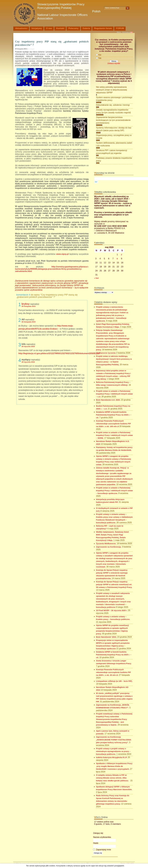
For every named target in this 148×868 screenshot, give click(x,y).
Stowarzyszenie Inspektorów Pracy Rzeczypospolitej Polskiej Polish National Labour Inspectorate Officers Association (69, 11)
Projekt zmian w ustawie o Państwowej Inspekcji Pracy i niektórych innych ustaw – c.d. (114, 394)
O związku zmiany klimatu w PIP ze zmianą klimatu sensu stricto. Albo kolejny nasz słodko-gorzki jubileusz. (113, 778)
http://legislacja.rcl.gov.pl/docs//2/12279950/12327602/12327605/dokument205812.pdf (59, 353)
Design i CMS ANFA (127, 863)
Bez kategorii (31, 49)
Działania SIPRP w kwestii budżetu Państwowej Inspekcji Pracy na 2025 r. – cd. (114, 655)
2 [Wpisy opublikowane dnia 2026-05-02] (122, 255)
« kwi (96, 278)
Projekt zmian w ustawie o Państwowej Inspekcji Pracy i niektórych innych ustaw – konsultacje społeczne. (114, 491)
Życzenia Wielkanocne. (106, 544)
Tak (100, 58)
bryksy (25, 304)
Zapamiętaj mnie (102, 850)
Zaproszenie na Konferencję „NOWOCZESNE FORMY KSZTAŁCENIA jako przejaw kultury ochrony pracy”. (114, 740)
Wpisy (119, 32)
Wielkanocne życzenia (106, 353)
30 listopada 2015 (29, 306)
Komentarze (126, 32)
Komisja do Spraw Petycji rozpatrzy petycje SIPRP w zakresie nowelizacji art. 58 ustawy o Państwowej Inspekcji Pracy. (114, 584)
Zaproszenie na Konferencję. (109, 547)
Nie (100, 55)
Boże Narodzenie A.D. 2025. (108, 400)
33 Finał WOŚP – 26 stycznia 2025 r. (112, 610)
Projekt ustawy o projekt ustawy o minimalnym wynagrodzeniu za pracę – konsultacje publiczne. (113, 751)
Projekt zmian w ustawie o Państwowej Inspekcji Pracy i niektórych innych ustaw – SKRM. (114, 435)
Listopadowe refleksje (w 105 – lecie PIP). (114, 681)
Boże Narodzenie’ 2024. (106, 637)
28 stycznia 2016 (28, 346)
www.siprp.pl (62, 254)
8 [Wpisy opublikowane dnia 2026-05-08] (117, 259)
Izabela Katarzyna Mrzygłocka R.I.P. (112, 757)
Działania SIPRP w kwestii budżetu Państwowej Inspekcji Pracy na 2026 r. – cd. (114, 415)
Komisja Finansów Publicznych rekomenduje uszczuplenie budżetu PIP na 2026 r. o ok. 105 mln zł (113, 424)
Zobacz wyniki (114, 63)
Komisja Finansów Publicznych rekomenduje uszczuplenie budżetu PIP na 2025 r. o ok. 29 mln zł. (113, 672)
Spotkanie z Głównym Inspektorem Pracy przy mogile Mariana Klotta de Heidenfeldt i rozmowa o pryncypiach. (114, 766)
